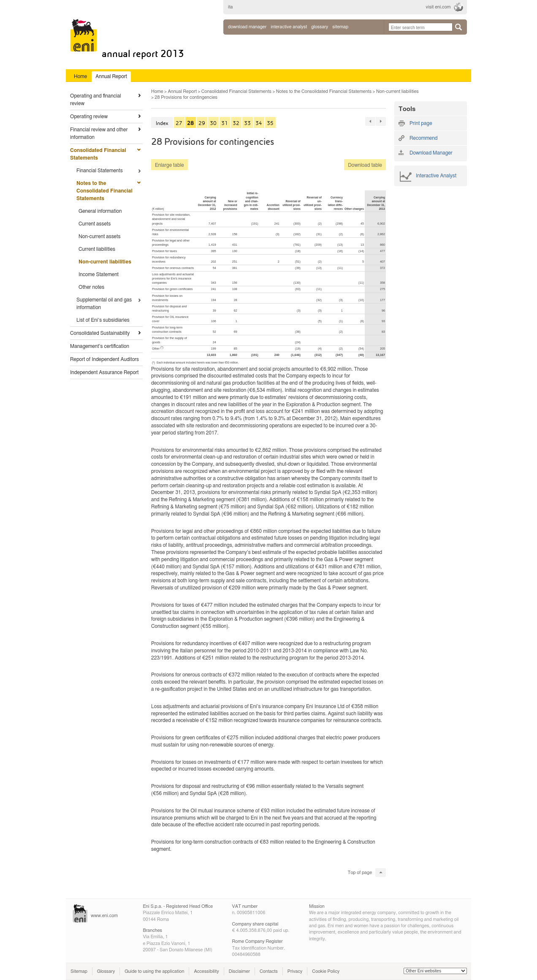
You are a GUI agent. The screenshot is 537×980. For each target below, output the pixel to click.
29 (202, 123)
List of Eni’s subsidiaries (103, 320)
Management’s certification (100, 346)
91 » (381, 121)
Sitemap (79, 971)
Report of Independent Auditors (104, 359)
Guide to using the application (154, 971)
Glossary (106, 971)
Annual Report (182, 91)
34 (259, 123)
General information (100, 211)
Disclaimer (239, 971)
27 (179, 123)
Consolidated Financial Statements (98, 154)
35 (270, 123)
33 (247, 123)
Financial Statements (100, 171)
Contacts (269, 971)
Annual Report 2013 (143, 54)
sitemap (340, 27)
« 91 (370, 121)
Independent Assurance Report (104, 372)
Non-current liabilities (105, 262)
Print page (421, 123)
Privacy (295, 971)
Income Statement (99, 274)
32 (236, 123)
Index (162, 123)
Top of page (360, 873)
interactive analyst (289, 27)
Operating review (89, 117)
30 (213, 123)
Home (157, 91)
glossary (320, 27)
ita (231, 7)
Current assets (95, 224)
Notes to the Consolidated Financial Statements (104, 191)
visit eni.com (438, 7)
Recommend (423, 138)
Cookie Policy (326, 971)
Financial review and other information (99, 133)
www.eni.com (104, 916)
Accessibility (206, 971)
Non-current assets (99, 236)
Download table (363, 165)
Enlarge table (170, 165)
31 (225, 123)
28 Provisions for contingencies (186, 97)
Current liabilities (97, 249)
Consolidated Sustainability (100, 333)
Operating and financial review (96, 100)
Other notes (91, 287)
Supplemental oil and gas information (104, 304)
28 (190, 123)
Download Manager (247, 27)
